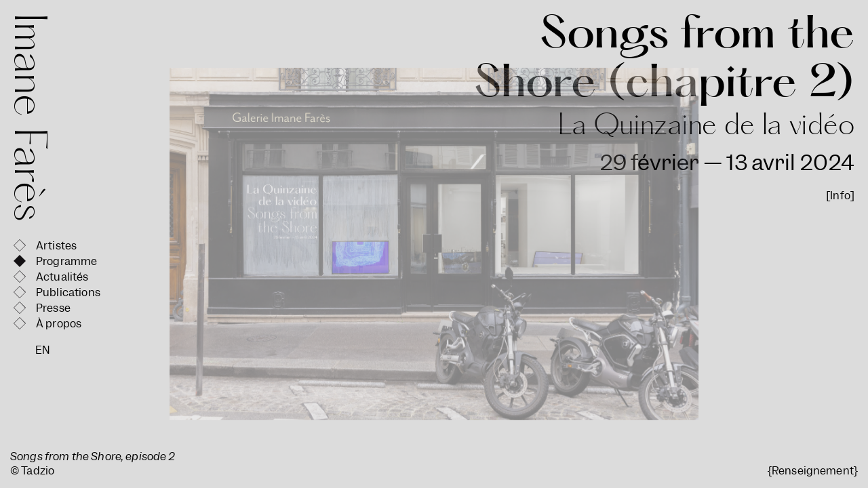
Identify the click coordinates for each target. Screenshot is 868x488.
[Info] (840, 196)
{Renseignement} (813, 471)
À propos (59, 324)
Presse (53, 308)
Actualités (62, 277)
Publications (68, 292)
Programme (66, 261)
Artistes (56, 246)
